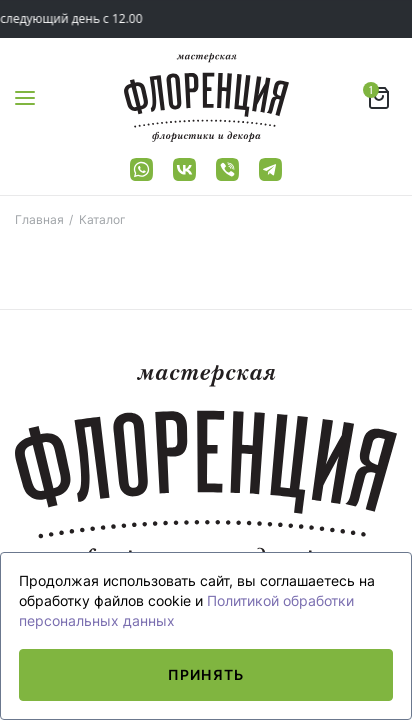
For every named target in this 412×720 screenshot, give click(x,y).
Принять (206, 674)
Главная (39, 219)
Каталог (102, 219)
